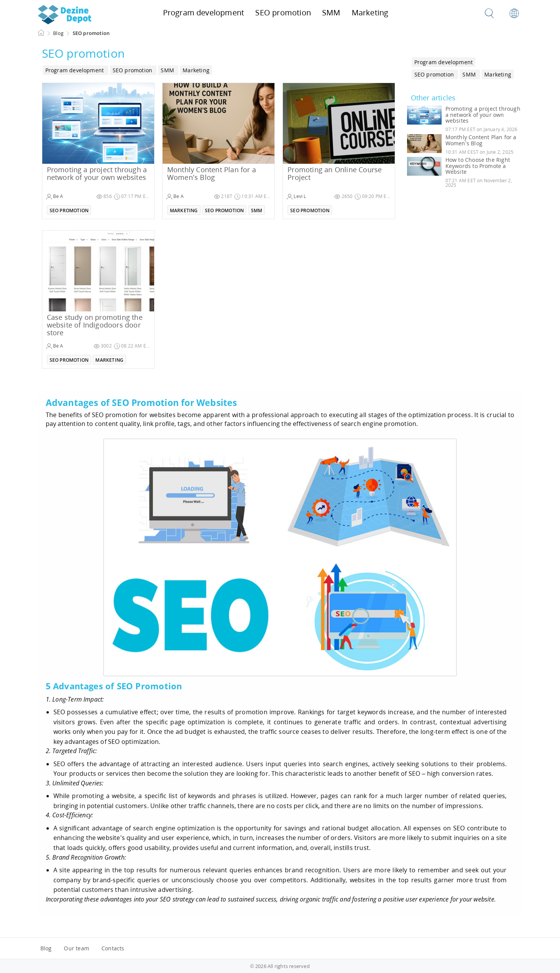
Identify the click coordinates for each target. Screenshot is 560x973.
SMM (257, 210)
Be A (55, 196)
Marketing (184, 210)
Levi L (296, 196)
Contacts (113, 948)
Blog (46, 948)
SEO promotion (69, 210)
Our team (76, 948)
